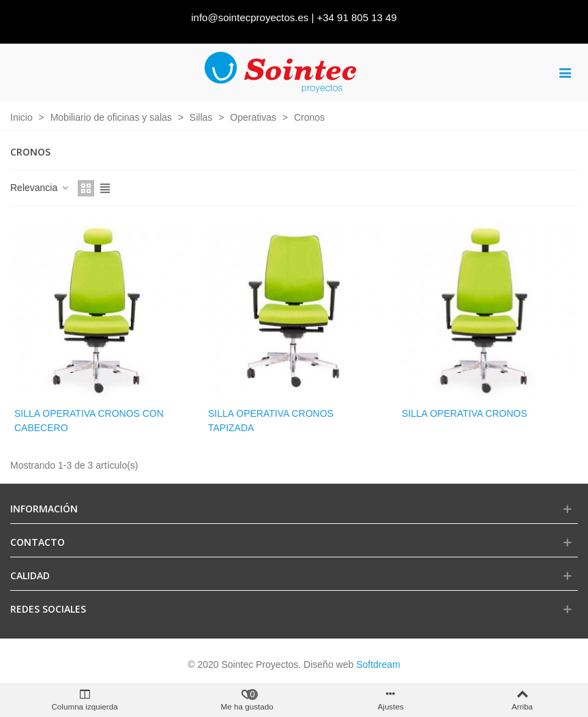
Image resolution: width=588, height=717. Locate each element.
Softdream (378, 664)
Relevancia (40, 188)
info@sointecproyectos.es (250, 17)
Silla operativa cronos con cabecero (89, 421)
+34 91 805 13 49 (357, 17)
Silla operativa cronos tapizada (271, 421)
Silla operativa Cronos (465, 413)
